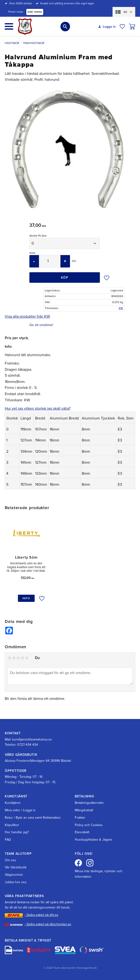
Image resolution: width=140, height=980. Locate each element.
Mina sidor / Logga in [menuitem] (20, 810)
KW (121, 308)
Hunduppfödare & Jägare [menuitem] (94, 840)
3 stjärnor (18, 659)
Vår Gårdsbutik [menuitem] (16, 868)
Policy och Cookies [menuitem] (89, 825)
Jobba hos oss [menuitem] (16, 882)
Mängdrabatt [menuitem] (84, 810)
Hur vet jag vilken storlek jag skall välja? (38, 408)
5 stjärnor (27, 659)
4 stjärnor (22, 659)
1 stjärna (10, 659)
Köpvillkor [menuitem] (12, 825)
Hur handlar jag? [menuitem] (17, 832)
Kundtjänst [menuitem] (13, 803)
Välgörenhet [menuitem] (14, 875)
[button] (9, 26)
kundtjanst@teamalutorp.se (32, 739)
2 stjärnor (14, 659)
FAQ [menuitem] (8, 840)
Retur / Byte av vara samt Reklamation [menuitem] (33, 818)
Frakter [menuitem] (80, 818)
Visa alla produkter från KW (27, 316)
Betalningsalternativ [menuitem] (89, 803)
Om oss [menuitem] (11, 860)
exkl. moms (35, 12)
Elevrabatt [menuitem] (82, 832)
